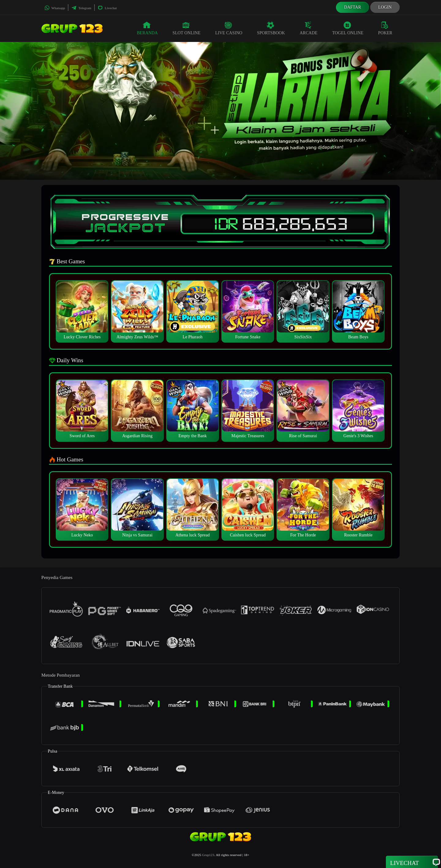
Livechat (107, 8)
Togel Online (348, 28)
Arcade (309, 28)
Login (385, 7)
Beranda (147, 28)
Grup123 (208, 855)
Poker (385, 28)
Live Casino (229, 28)
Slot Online (186, 28)
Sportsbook (271, 28)
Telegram (81, 8)
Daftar (352, 7)
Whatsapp (55, 8)
